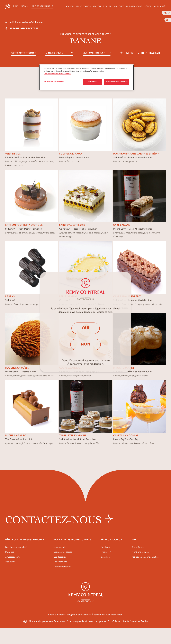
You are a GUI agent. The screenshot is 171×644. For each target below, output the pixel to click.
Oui (86, 328)
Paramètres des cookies (54, 82)
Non (85, 344)
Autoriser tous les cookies (117, 82)
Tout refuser (92, 82)
